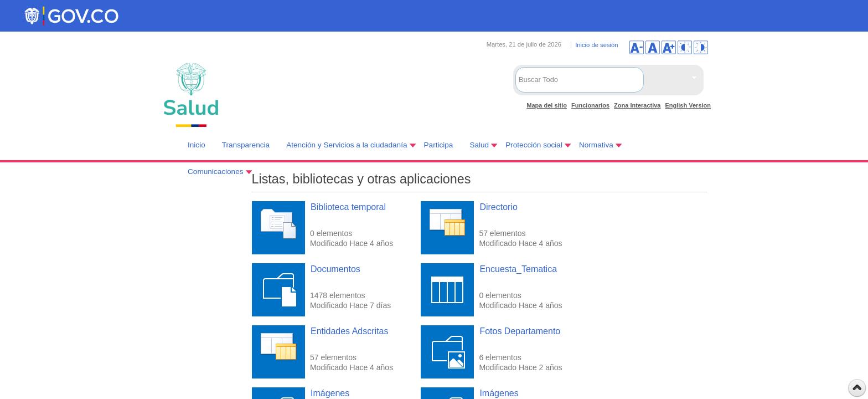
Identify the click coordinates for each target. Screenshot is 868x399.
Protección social (534, 145)
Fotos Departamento (520, 331)
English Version (688, 105)
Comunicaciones (216, 172)
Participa (439, 145)
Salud (479, 145)
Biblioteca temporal (348, 207)
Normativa (596, 145)
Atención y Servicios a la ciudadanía (347, 145)
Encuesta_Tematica (518, 269)
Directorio (498, 207)
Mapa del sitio (547, 105)
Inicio (197, 145)
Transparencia (246, 145)
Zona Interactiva (637, 105)
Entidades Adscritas (350, 331)
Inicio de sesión (596, 45)
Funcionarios (590, 105)
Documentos (335, 269)
